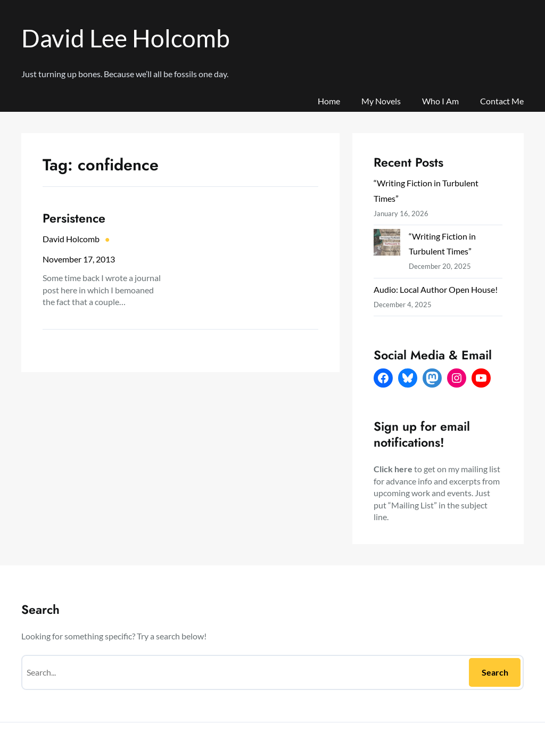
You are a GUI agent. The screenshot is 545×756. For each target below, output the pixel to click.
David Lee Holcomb (126, 38)
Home (329, 101)
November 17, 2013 (79, 259)
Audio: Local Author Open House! (436, 289)
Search (495, 672)
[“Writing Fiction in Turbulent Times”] (387, 244)
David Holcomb (71, 239)
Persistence (74, 218)
